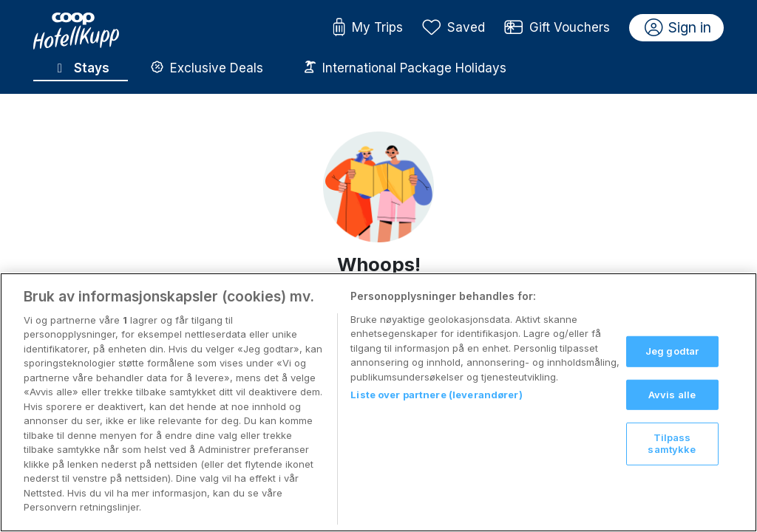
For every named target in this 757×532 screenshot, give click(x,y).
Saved (454, 28)
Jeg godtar (672, 364)
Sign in (678, 28)
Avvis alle (672, 408)
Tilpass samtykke (672, 457)
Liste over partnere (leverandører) (436, 409)
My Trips (368, 28)
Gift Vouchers (557, 28)
